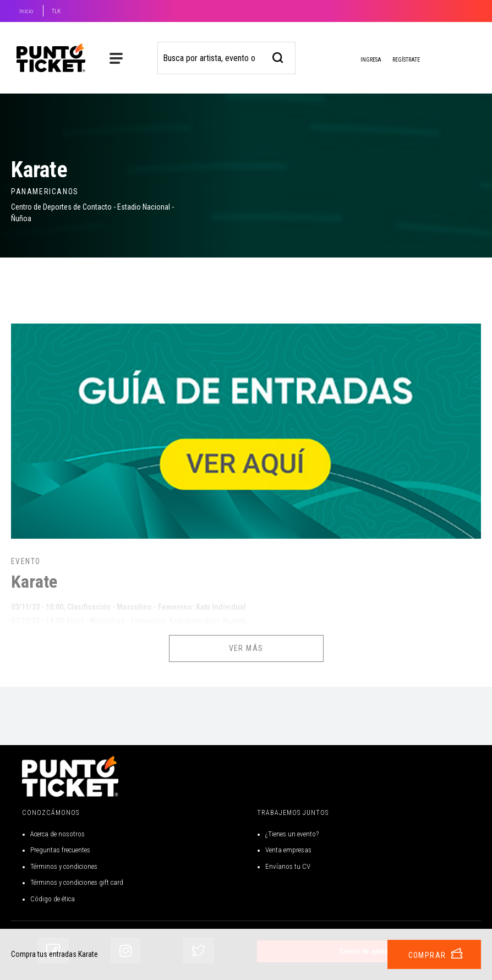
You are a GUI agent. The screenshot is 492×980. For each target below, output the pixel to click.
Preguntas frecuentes (60, 850)
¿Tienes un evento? (292, 834)
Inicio (26, 11)
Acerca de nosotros (58, 834)
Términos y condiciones (64, 866)
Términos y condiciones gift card (77, 882)
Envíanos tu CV (288, 866)
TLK (56, 11)
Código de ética (53, 899)
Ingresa (362, 61)
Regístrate (406, 60)
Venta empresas (288, 850)
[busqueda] (278, 56)
